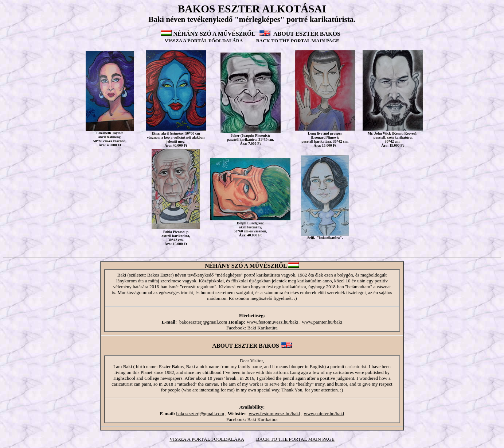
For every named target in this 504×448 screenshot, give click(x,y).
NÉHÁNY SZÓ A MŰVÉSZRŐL (214, 34)
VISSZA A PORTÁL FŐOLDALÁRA (204, 41)
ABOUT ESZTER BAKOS (307, 34)
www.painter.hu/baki (322, 322)
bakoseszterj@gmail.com (203, 322)
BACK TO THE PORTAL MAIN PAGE (295, 439)
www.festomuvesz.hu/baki (272, 322)
